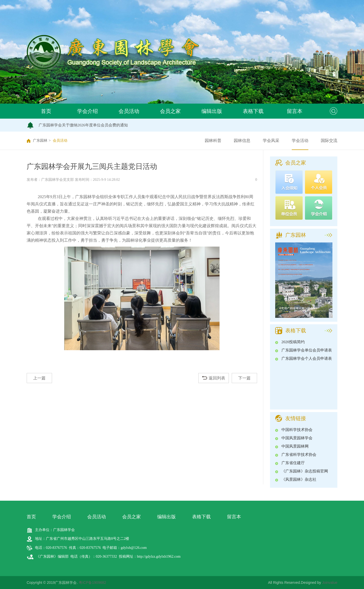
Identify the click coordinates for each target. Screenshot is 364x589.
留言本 (295, 111)
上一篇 (39, 378)
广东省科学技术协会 (299, 455)
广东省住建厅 (293, 463)
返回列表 (214, 378)
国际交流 (329, 141)
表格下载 (253, 111)
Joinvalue (330, 583)
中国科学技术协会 (297, 430)
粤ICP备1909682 (92, 583)
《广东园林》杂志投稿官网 (305, 471)
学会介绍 (88, 111)
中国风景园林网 (295, 446)
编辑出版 (212, 111)
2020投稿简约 (293, 342)
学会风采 (271, 141)
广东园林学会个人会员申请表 (307, 358)
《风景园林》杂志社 (299, 479)
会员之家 (170, 111)
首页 (46, 111)
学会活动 (300, 141)
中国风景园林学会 (297, 438)
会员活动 (129, 111)
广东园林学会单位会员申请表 (307, 350)
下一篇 (244, 378)
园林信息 (242, 141)
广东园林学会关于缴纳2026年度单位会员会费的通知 (83, 125)
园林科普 (213, 141)
